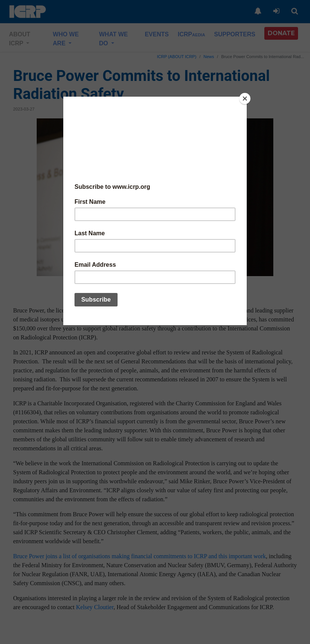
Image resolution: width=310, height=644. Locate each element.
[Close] (245, 99)
